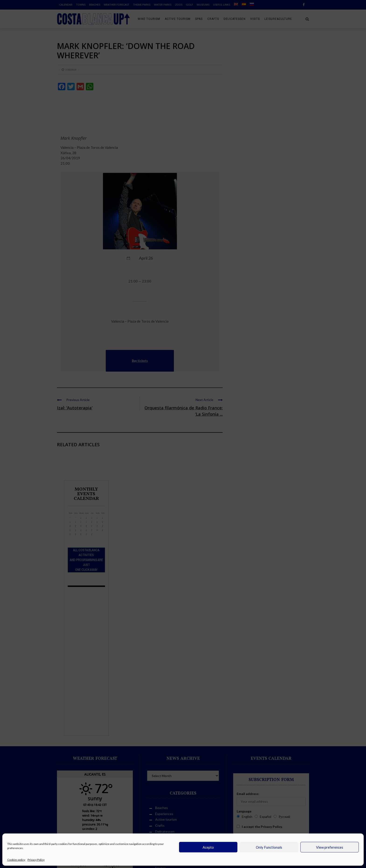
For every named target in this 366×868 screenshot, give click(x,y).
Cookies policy (16, 860)
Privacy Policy (36, 860)
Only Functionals (269, 847)
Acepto (208, 847)
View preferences (330, 847)
